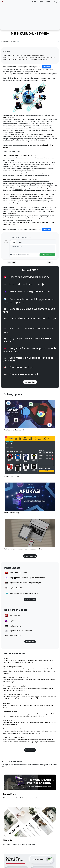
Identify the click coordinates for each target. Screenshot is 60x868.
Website (8, 840)
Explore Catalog (30, 556)
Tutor (41, 2)
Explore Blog (30, 382)
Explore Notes (30, 750)
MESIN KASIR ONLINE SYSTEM (30, 34)
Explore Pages (30, 599)
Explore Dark (30, 642)
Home (34, 2)
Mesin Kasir (10, 794)
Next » (50, 262)
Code (48, 2)
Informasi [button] (46, 67)
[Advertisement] (30, 16)
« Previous (11, 262)
